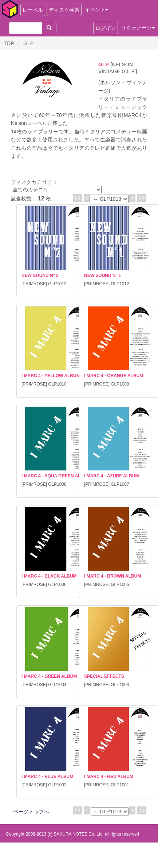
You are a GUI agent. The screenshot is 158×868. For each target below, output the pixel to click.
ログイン (106, 28)
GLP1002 (57, 785)
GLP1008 (57, 484)
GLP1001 (120, 785)
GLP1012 (120, 284)
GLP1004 (57, 685)
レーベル (33, 10)
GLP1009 (120, 384)
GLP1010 (57, 384)
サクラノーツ (138, 28)
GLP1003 (120, 685)
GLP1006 (57, 584)
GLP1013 (57, 284)
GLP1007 (120, 484)
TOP (9, 43)
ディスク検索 (64, 10)
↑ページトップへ (30, 812)
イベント (96, 9)
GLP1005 (120, 584)
